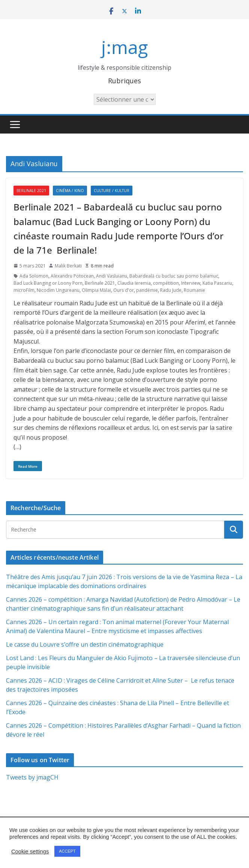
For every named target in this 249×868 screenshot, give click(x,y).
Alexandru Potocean (72, 276)
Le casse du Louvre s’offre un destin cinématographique (85, 644)
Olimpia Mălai (96, 290)
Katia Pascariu (217, 283)
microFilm (24, 290)
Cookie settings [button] (30, 851)
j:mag (124, 47)
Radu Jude (171, 290)
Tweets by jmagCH (32, 777)
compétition (166, 283)
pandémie (147, 290)
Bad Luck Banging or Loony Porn (48, 283)
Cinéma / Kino (70, 191)
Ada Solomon (34, 276)
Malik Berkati (68, 266)
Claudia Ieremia (134, 283)
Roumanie (194, 290)
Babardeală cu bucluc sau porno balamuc (174, 276)
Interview (191, 283)
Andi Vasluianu (112, 276)
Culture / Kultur (112, 191)
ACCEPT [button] (67, 851)
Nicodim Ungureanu (58, 290)
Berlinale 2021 (31, 191)
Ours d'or (124, 290)
